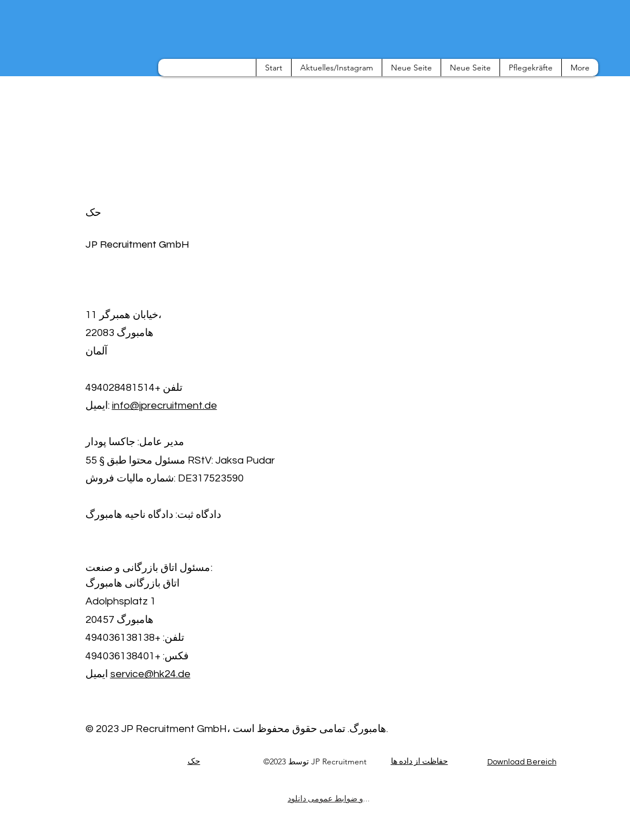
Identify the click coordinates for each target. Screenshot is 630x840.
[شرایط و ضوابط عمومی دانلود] (329, 798)
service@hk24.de (150, 674)
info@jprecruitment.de (165, 406)
